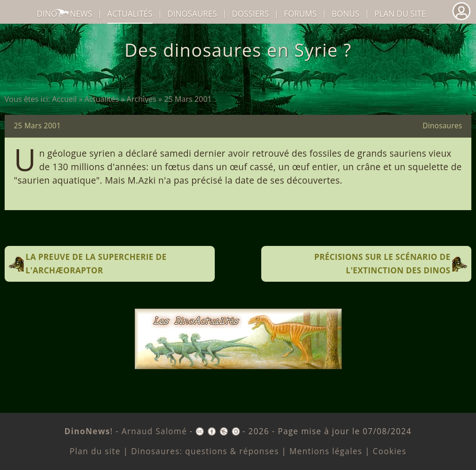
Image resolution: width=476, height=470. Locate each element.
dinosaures (192, 14)
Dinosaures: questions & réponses (205, 451)
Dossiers (250, 14)
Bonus (345, 14)
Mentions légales (326, 451)
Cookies (390, 451)
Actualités (102, 99)
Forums (301, 14)
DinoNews (64, 14)
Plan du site (400, 14)
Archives (141, 99)
